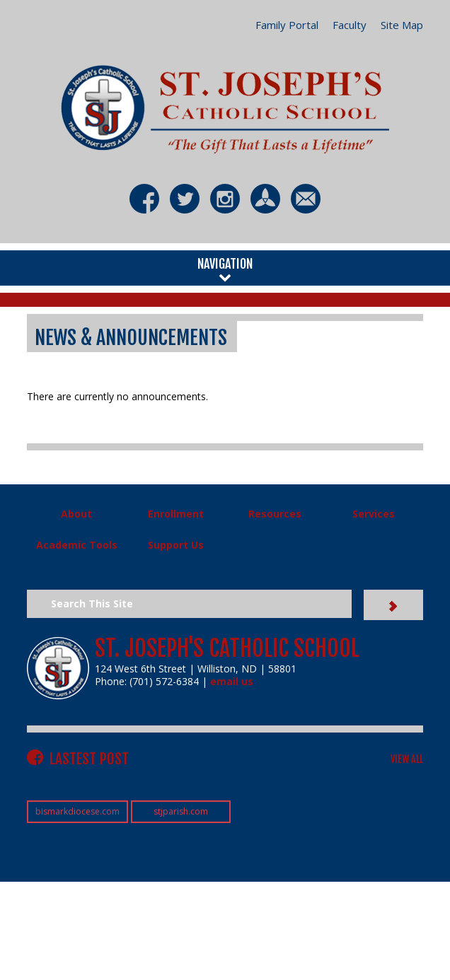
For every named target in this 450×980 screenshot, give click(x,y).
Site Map (402, 25)
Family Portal (287, 25)
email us (232, 681)
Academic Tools (77, 545)
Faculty (350, 25)
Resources (275, 514)
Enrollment (176, 514)
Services (374, 514)
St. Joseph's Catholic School (227, 648)
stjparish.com (181, 811)
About (76, 514)
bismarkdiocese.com (77, 811)
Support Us (176, 545)
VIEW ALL (407, 759)
